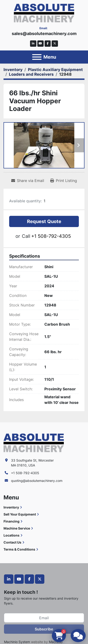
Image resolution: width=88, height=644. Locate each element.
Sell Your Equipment (20, 514)
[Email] (44, 618)
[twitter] (55, 44)
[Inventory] (13, 70)
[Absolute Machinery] (34, 443)
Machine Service (17, 528)
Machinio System (17, 642)
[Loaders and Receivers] (31, 74)
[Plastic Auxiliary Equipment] (55, 70)
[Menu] (37, 57)
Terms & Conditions (19, 549)
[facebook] (48, 44)
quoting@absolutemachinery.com (37, 481)
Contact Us (12, 542)
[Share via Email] (28, 181)
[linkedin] (33, 44)
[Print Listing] (64, 181)
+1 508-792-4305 (51, 236)
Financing (11, 521)
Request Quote (44, 221)
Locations (11, 535)
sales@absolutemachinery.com (44, 34)
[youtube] (40, 44)
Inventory (11, 507)
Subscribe (44, 629)
